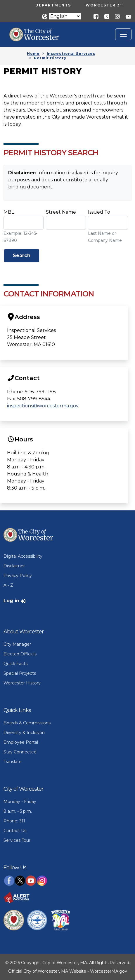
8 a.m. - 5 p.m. (18, 811)
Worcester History (22, 683)
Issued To (99, 212)
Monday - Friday (20, 802)
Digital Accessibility (23, 556)
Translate (13, 762)
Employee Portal (21, 742)
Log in (11, 601)
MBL (9, 212)
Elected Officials (20, 654)
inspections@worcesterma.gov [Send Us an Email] (43, 406)
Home (33, 54)
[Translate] (65, 16)
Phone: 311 (14, 821)
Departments (53, 5)
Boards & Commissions (27, 723)
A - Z (8, 585)
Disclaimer (14, 566)
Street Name (61, 212)
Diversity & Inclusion (24, 733)
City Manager (17, 644)
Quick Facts (15, 664)
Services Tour (17, 840)
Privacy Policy (18, 576)
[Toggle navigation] (123, 34)
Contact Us (15, 831)
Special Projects (20, 673)
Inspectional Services (71, 54)
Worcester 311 (105, 5)
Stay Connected (20, 752)
